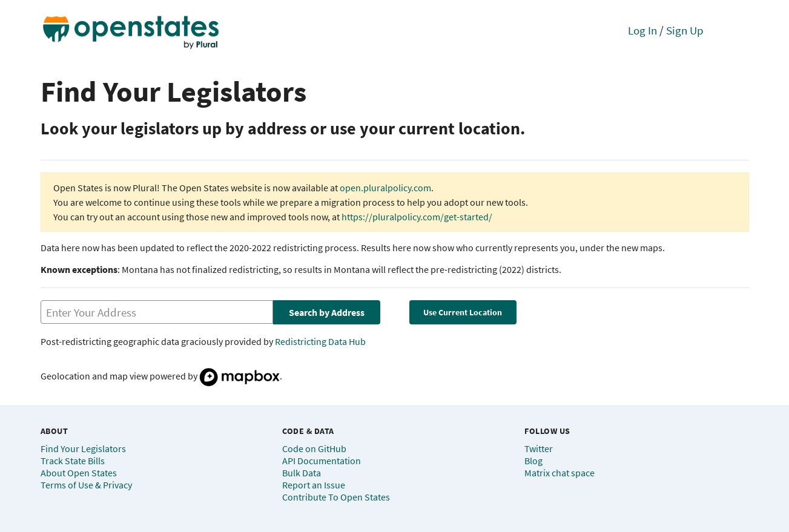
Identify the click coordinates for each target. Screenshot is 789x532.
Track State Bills (73, 461)
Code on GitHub (314, 448)
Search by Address (327, 312)
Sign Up (685, 30)
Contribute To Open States (336, 497)
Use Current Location (463, 312)
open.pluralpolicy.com (385, 188)
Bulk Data (302, 473)
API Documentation (322, 461)
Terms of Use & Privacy (86, 485)
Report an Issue (314, 485)
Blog (533, 461)
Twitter (539, 448)
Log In (642, 30)
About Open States (79, 473)
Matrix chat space (560, 473)
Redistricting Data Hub (320, 341)
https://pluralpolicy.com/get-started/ (417, 217)
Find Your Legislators (83, 448)
